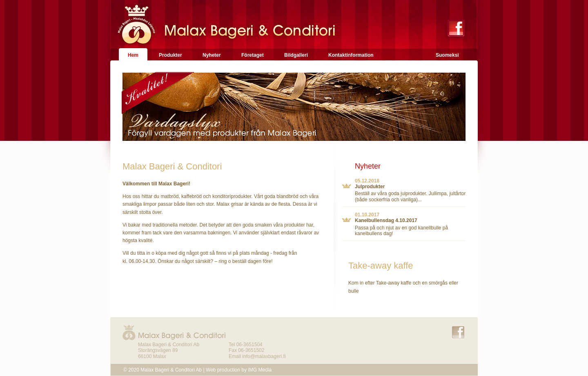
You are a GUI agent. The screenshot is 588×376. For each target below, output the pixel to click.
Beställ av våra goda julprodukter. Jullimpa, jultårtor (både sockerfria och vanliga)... (410, 196)
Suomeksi (447, 55)
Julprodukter (370, 187)
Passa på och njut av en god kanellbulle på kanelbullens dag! (401, 231)
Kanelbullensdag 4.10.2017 (386, 220)
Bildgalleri (296, 55)
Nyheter (212, 55)
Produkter (170, 55)
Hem (133, 55)
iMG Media (260, 370)
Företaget (253, 55)
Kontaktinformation (351, 55)
